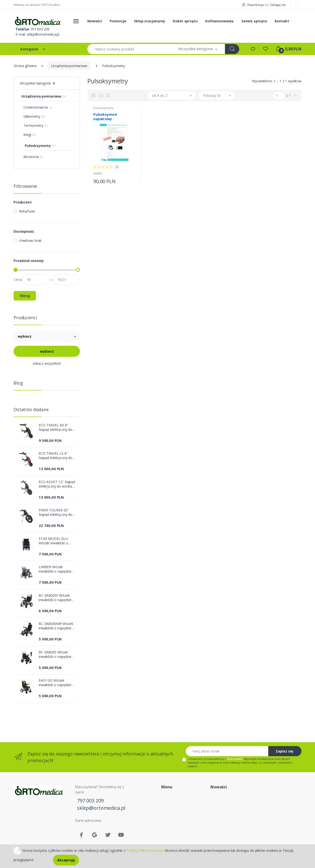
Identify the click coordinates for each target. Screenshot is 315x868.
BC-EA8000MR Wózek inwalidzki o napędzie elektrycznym (56, 626)
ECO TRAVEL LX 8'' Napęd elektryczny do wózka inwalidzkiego (55, 456)
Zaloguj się (277, 5)
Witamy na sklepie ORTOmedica (37, 5)
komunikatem (235, 759)
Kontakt (282, 21)
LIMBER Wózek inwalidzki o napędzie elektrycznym (55, 569)
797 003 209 (40, 29)
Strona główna (25, 66)
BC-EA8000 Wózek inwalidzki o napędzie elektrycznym (55, 654)
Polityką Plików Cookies (145, 850)
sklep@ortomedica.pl (43, 34)
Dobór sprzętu (185, 21)
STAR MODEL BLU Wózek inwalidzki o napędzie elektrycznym (56, 541)
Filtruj (25, 296)
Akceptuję (66, 860)
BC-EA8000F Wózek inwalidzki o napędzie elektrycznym (55, 598)
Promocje (118, 21)
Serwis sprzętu (254, 21)
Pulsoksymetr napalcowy (105, 117)
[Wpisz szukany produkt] (129, 49)
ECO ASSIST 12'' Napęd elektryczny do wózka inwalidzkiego (57, 484)
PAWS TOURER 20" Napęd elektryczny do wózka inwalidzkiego (55, 512)
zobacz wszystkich (47, 363)
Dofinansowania (219, 21)
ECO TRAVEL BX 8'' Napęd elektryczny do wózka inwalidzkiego (55, 427)
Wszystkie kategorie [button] (35, 83)
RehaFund (27, 211)
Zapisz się (284, 751)
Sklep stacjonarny (150, 21)
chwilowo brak (30, 240)
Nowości (95, 21)
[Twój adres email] (227, 751)
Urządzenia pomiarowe (69, 66)
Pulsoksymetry (103, 108)
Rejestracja (253, 5)
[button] (198, 49)
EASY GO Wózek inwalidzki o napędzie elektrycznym (55, 683)
